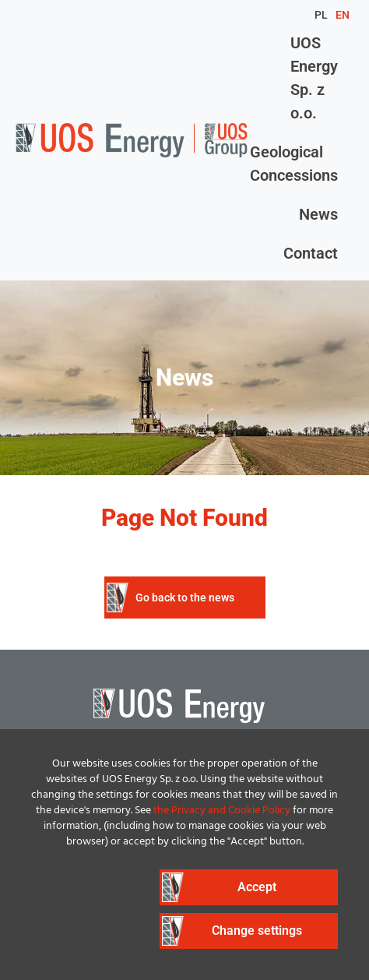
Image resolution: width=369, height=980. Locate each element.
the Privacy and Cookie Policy (222, 811)
